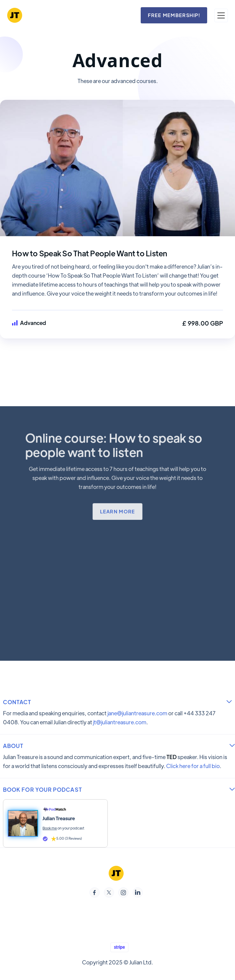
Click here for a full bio (193, 766)
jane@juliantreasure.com (137, 713)
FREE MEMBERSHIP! (174, 15)
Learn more (117, 511)
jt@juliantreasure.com (120, 722)
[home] (15, 15)
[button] (221, 15)
